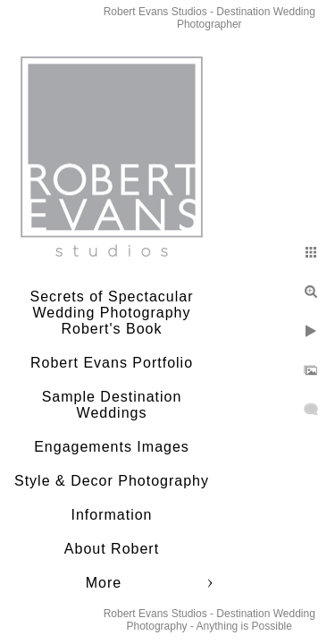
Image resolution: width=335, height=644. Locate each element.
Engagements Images (112, 447)
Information (111, 515)
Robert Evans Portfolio (112, 363)
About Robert (112, 549)
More (104, 583)
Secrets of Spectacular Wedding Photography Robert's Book (112, 313)
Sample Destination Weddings (112, 405)
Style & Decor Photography (112, 481)
